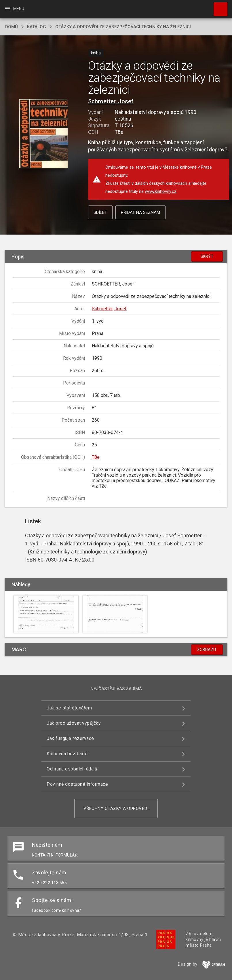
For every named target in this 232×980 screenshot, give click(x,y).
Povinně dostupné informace (77, 784)
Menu (14, 9)
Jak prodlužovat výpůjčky (74, 723)
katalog (37, 27)
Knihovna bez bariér (68, 754)
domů (12, 27)
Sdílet (100, 212)
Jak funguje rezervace (70, 738)
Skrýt (207, 256)
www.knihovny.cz (161, 191)
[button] (44, 134)
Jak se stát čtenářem (69, 708)
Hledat (218, 6)
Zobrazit (207, 650)
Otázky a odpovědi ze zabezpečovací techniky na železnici (123, 27)
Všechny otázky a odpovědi (116, 808)
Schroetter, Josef (111, 101)
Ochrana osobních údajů (72, 769)
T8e (96, 457)
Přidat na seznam (140, 212)
